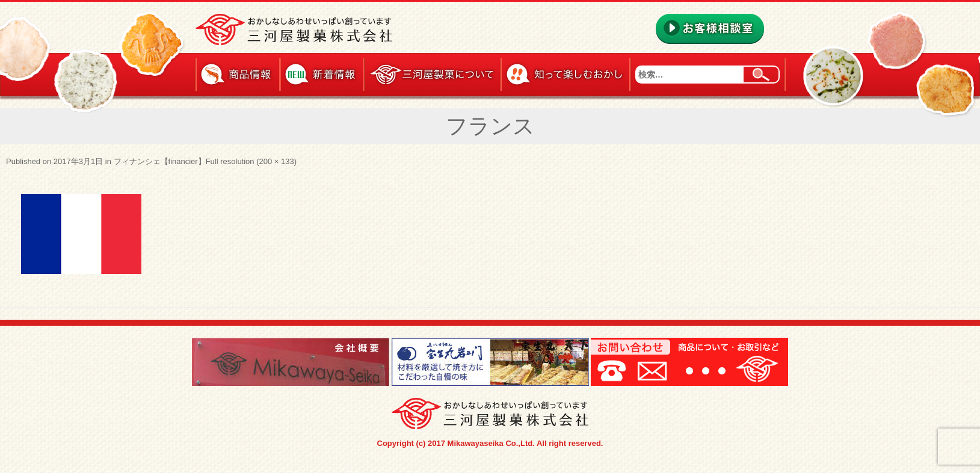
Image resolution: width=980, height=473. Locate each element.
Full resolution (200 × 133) (251, 161)
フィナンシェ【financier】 (160, 161)
